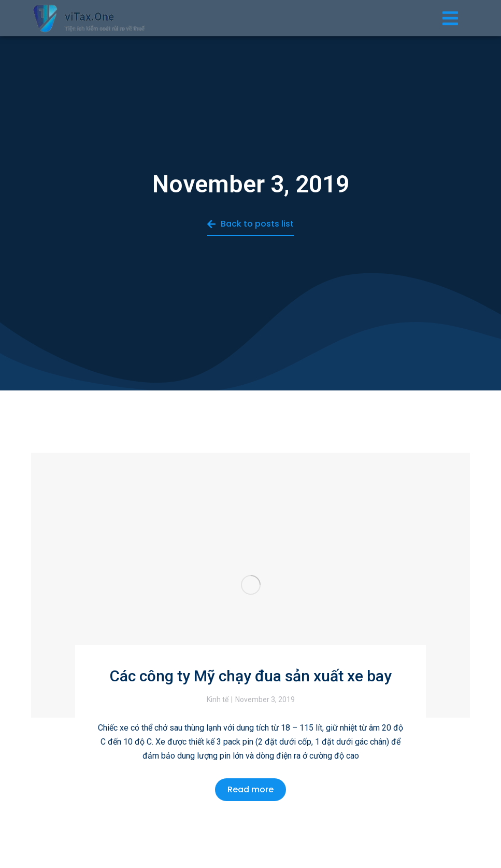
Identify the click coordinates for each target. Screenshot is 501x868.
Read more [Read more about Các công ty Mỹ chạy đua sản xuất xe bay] (250, 789)
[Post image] (250, 585)
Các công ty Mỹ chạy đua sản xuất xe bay (251, 676)
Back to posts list (250, 224)
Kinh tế (218, 699)
